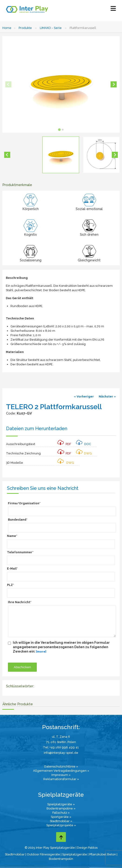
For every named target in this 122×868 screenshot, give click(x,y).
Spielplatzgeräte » (61, 804)
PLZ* (10, 585)
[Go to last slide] (7, 155)
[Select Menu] (113, 9)
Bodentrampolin (61, 859)
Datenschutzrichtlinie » (61, 766)
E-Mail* (12, 569)
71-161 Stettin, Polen (61, 742)
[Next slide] (114, 84)
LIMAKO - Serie (51, 28)
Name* (12, 536)
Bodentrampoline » (61, 808)
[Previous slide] (8, 84)
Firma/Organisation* (24, 503)
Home (7, 28)
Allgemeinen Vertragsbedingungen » (61, 771)
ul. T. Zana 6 (61, 737)
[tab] (59, 130)
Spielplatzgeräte (75, 854)
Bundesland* (18, 520)
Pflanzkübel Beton (103, 854)
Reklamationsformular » (61, 779)
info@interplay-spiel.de (61, 753)
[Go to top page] (61, 837)
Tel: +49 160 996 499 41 (61, 747)
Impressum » (61, 775)
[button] (61, 155)
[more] (41, 652)
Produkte (25, 28)
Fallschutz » (61, 813)
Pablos (93, 848)
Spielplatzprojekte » (61, 825)
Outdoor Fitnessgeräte (43, 854)
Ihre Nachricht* (20, 602)
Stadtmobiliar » (61, 821)
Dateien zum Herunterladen (37, 429)
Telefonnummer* (20, 552)
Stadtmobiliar (15, 854)
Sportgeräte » (61, 817)
